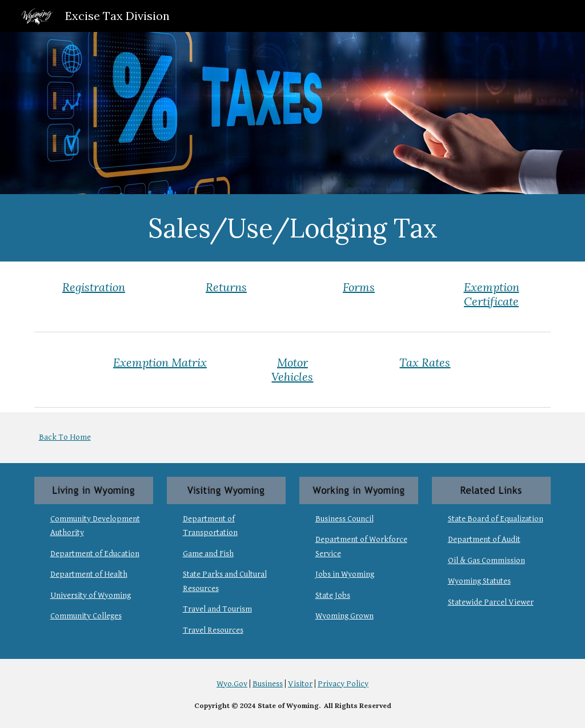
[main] (293, 228)
